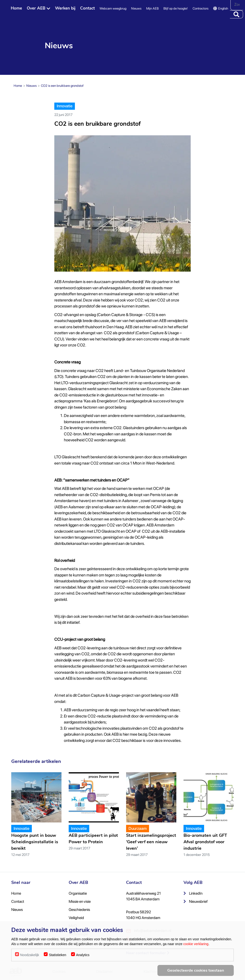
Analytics (83, 967)
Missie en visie (80, 901)
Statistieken (57, 967)
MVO (73, 926)
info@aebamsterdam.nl (149, 931)
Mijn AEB (152, 8)
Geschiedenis (79, 910)
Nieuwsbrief (196, 901)
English (221, 8)
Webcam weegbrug (113, 8)
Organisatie (78, 893)
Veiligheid (76, 918)
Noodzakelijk (30, 967)
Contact (87, 8)
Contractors (200, 8)
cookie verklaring (196, 956)
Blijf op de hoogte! (176, 8)
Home (16, 8)
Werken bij (65, 8)
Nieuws (136, 8)
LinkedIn (193, 893)
